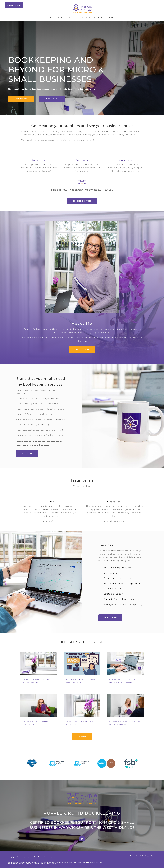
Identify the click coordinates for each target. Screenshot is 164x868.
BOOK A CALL (52, 99)
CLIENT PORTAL (14, 5)
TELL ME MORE (21, 99)
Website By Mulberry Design (146, 856)
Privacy (133, 856)
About (61, 17)
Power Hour (85, 17)
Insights (99, 17)
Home (52, 17)
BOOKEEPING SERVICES (82, 201)
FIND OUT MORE (110, 618)
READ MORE (82, 737)
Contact (110, 17)
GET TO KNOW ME (82, 349)
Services (71, 17)
